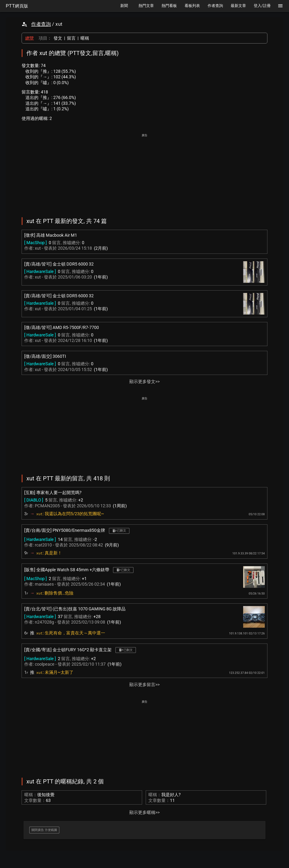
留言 (71, 38)
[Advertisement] (144, 172)
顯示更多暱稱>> (144, 812)
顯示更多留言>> (144, 685)
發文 (58, 38)
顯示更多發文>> (144, 381)
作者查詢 (41, 24)
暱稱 (85, 38)
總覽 (30, 38)
